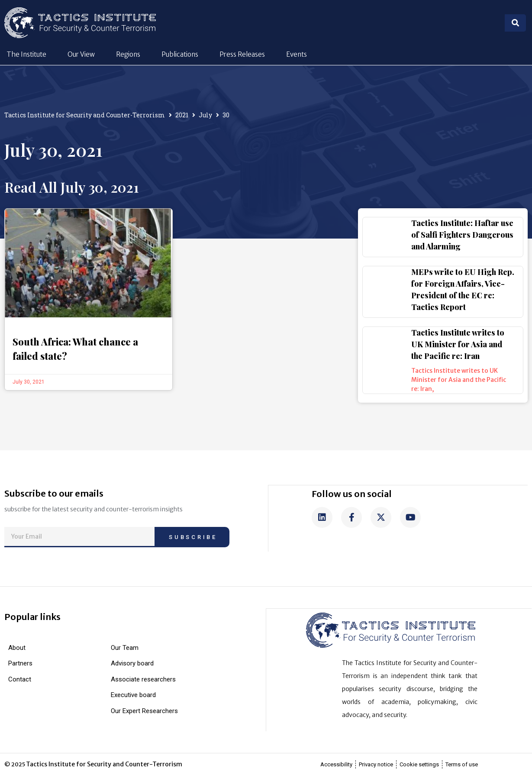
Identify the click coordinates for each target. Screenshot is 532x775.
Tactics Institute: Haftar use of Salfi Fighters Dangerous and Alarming (462, 235)
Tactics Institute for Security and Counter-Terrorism (85, 115)
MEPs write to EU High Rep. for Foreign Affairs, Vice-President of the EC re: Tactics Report (463, 289)
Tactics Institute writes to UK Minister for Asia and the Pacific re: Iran (458, 344)
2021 (182, 115)
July (205, 115)
